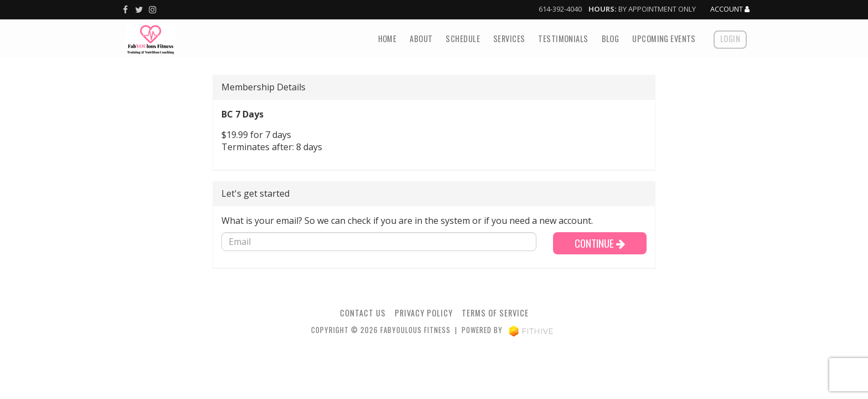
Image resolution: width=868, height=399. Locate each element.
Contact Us (363, 313)
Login (730, 39)
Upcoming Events (664, 39)
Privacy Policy (424, 313)
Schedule (463, 39)
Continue (600, 243)
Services (509, 39)
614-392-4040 (560, 9)
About (421, 39)
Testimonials (563, 39)
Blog (611, 39)
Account (730, 9)
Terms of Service (495, 313)
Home (387, 39)
